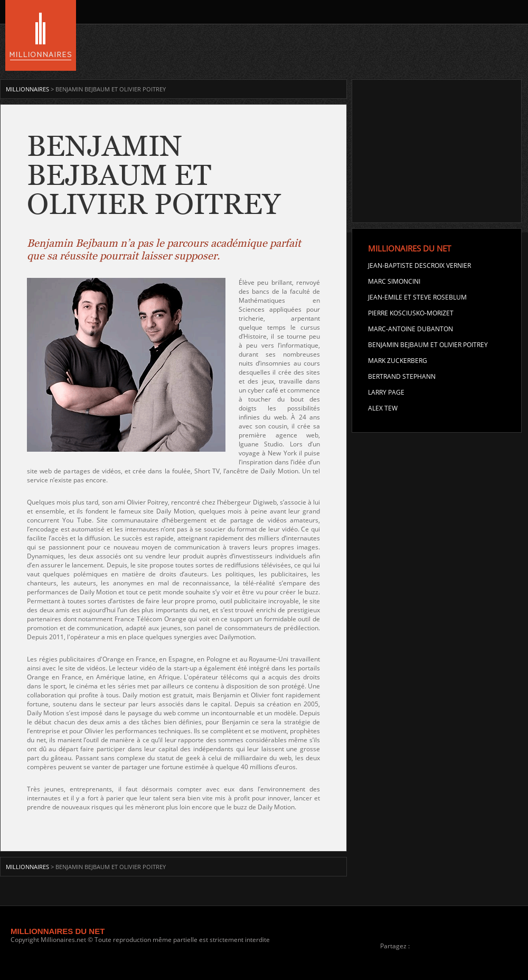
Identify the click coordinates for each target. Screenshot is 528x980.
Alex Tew (383, 408)
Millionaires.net (63, 940)
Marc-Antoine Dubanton (411, 329)
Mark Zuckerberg (398, 361)
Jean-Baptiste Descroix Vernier (419, 265)
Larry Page (386, 392)
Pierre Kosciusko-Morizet (411, 313)
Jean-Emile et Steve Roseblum (417, 297)
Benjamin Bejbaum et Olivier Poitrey (428, 345)
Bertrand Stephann (402, 376)
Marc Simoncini (394, 281)
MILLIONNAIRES (28, 89)
